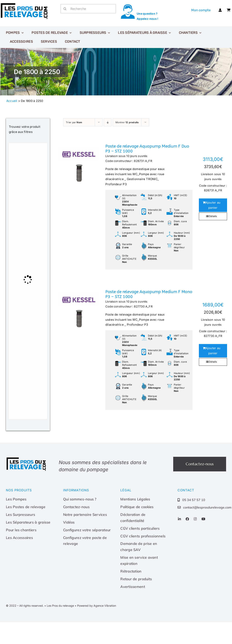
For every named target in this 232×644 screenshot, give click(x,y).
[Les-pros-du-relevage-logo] (27, 458)
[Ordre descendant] (108, 122)
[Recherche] (88, 9)
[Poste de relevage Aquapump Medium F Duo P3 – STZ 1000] (79, 164)
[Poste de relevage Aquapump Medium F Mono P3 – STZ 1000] (79, 309)
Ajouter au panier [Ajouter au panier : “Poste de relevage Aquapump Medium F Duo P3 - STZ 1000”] (213, 205)
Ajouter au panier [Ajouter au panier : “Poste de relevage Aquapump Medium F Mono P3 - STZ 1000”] (213, 351)
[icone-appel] (128, 5)
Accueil (12, 101)
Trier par (74, 122)
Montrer (127, 122)
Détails (213, 216)
